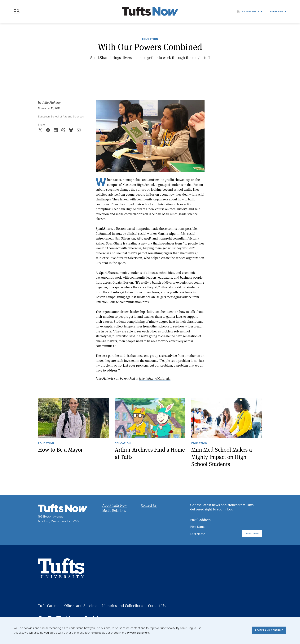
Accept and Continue (269, 630)
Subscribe (277, 11)
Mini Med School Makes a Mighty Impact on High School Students (222, 457)
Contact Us (149, 505)
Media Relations (114, 510)
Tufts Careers (49, 606)
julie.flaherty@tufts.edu (155, 378)
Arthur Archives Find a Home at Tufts (150, 453)
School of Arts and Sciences (67, 117)
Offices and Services (81, 606)
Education (150, 39)
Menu (17, 11)
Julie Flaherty (51, 103)
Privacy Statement (138, 633)
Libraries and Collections (123, 606)
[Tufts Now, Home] (150, 12)
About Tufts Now (115, 505)
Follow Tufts (250, 11)
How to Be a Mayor (60, 449)
